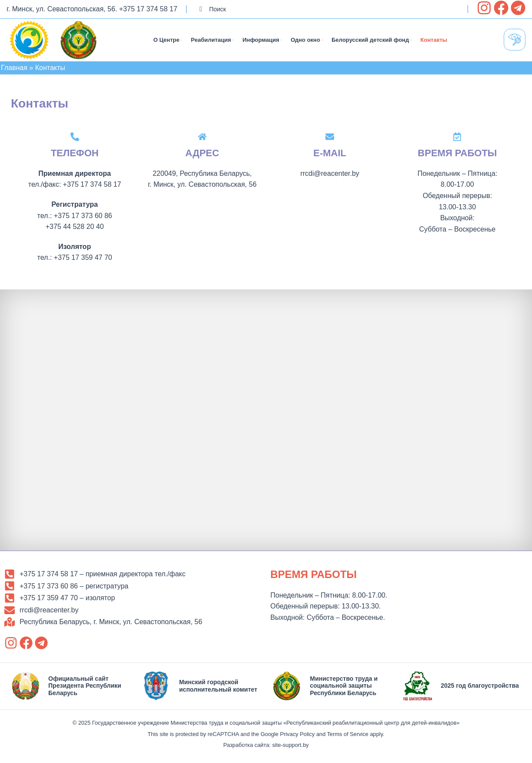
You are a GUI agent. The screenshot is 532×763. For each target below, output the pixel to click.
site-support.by (291, 748)
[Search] (327, 9)
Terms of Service (348, 736)
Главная (14, 70)
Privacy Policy (298, 736)
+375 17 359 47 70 (83, 260)
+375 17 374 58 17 (148, 9)
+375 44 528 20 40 (75, 229)
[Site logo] (29, 41)
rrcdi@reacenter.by (330, 176)
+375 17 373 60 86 (83, 218)
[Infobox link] (70, 689)
